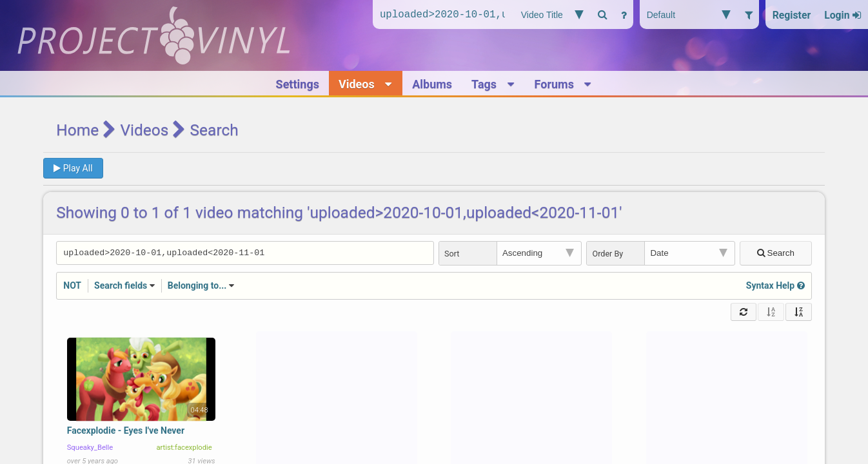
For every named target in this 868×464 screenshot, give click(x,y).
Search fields (121, 287)
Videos (144, 130)
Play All (73, 168)
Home (77, 130)
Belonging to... (197, 287)
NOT (72, 287)
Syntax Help (775, 287)
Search (776, 254)
